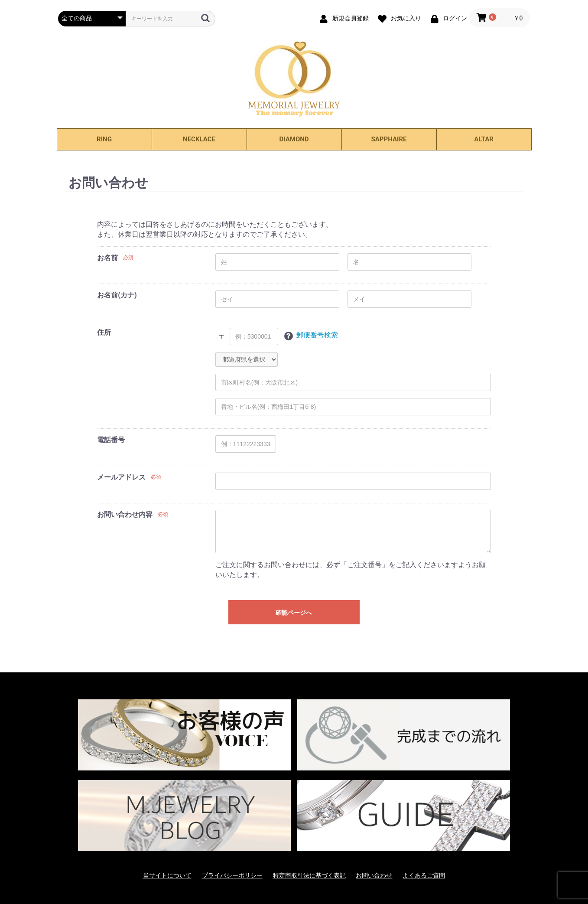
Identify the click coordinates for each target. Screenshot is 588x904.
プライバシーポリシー (232, 875)
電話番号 (111, 440)
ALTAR (484, 139)
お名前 (107, 258)
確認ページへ (294, 613)
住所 (104, 332)
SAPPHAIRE (389, 139)
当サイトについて (167, 875)
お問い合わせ (374, 875)
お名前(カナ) (117, 295)
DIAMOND (294, 139)
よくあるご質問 (424, 875)
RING (104, 139)
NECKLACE (199, 139)
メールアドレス (121, 477)
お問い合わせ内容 (125, 514)
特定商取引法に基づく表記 (309, 875)
